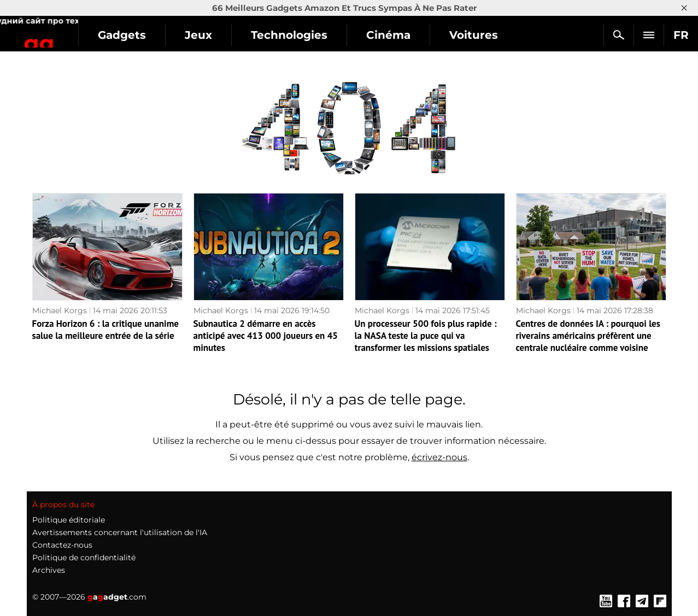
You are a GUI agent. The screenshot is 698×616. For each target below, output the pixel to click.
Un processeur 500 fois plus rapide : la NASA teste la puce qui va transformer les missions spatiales (426, 336)
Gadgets (191, 35)
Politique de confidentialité (84, 558)
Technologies (358, 35)
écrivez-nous (439, 457)
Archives (49, 570)
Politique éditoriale (69, 520)
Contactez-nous (62, 545)
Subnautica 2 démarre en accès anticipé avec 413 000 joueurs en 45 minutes (266, 336)
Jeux (267, 35)
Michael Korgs (60, 310)
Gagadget (74, 30)
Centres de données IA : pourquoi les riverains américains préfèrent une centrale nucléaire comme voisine (588, 336)
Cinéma (457, 35)
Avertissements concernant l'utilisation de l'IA (120, 532)
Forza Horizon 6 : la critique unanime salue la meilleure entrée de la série (105, 330)
